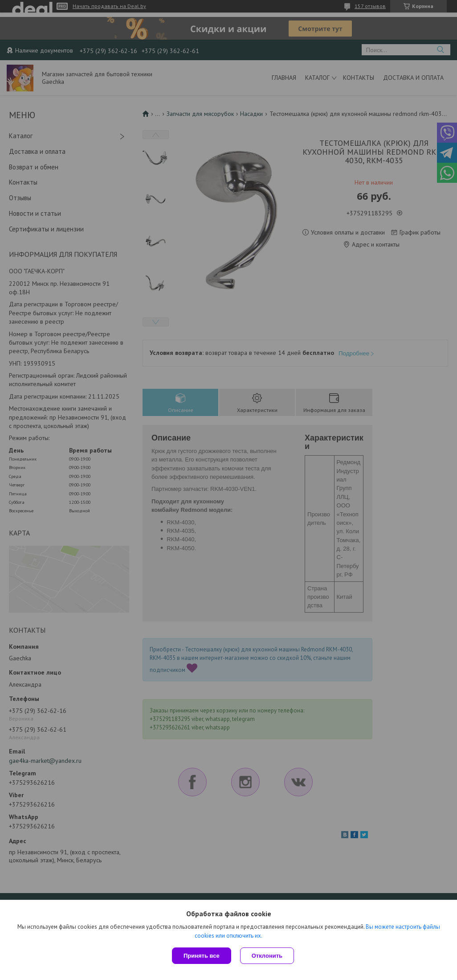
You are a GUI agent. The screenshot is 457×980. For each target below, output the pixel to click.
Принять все (202, 956)
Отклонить (267, 956)
